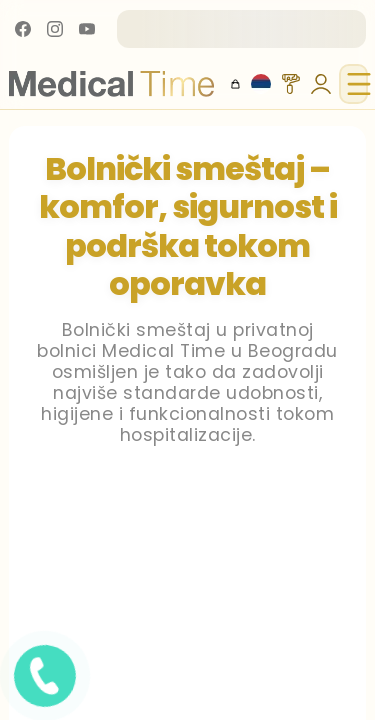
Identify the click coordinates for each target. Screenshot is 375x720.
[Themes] (291, 84)
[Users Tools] (321, 84)
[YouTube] (87, 29)
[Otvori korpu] (235, 84)
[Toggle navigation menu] (353, 84)
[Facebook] (23, 29)
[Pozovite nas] (114, 680)
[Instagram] (55, 29)
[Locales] (261, 84)
